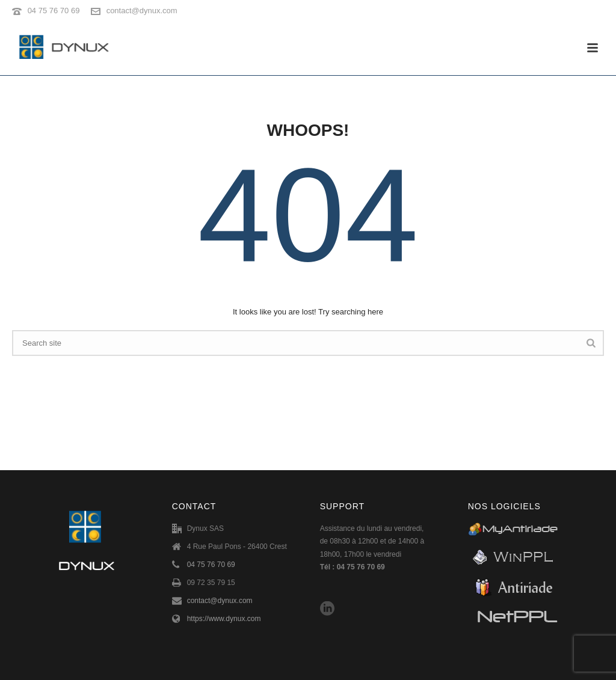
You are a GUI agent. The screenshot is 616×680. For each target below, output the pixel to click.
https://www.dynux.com (224, 619)
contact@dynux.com (142, 11)
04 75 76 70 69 (54, 11)
